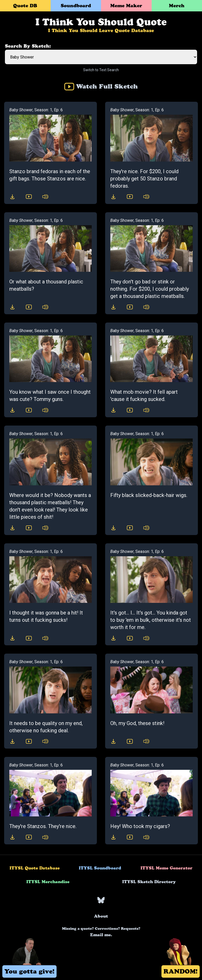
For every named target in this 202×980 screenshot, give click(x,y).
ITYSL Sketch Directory (149, 882)
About (101, 916)
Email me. (101, 932)
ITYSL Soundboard (100, 868)
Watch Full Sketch (101, 86)
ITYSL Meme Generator (166, 868)
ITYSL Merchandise (48, 882)
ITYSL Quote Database (35, 868)
